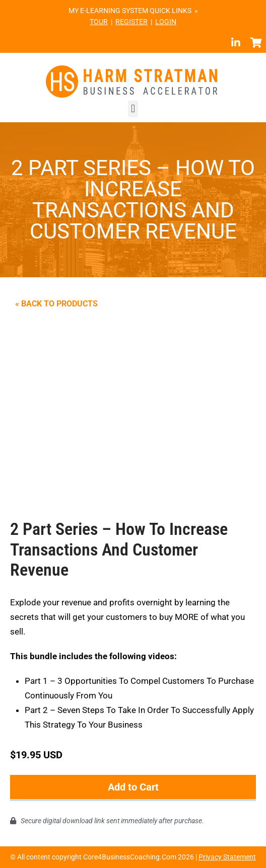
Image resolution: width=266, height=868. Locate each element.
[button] (133, 109)
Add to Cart (133, 787)
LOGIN (166, 22)
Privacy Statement (227, 857)
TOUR (99, 22)
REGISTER (131, 22)
